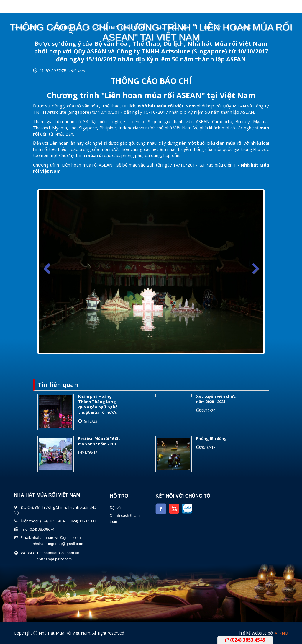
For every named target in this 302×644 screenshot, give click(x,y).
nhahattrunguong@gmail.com (58, 544)
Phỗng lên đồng (211, 438)
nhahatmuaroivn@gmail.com (56, 538)
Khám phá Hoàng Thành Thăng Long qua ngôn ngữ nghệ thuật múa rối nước (98, 404)
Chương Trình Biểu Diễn (115, 27)
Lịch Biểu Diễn (173, 27)
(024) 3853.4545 (245, 640)
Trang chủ (24, 27)
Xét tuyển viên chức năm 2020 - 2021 (216, 399)
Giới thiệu (62, 27)
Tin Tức (212, 27)
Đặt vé (115, 508)
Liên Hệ (242, 27)
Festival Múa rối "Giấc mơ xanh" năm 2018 (99, 441)
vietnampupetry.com (55, 559)
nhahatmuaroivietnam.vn (58, 553)
